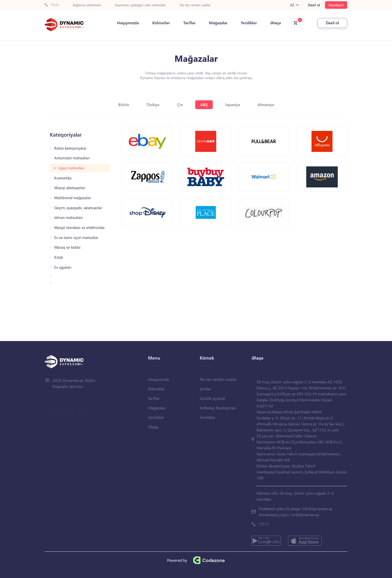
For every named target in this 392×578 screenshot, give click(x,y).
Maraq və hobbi (67, 247)
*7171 (52, 5)
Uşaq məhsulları (71, 168)
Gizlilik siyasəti (212, 398)
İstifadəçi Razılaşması (218, 408)
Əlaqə (276, 23)
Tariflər (189, 23)
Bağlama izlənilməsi (87, 5)
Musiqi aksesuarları (70, 188)
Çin (180, 104)
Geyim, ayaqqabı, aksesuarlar (78, 208)
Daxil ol (314, 5)
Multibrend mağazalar (73, 198)
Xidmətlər (161, 23)
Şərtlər (205, 389)
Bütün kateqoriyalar (70, 148)
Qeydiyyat (336, 5)
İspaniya (233, 104)
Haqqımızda (128, 23)
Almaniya (266, 104)
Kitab (59, 257)
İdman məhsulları (68, 218)
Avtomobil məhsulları (72, 158)
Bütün (124, 104)
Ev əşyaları (63, 267)
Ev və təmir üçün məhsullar (76, 238)
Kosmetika (63, 178)
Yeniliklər (249, 23)
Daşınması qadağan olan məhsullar (140, 5)
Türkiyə (153, 104)
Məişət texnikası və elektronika (79, 228)
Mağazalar (218, 23)
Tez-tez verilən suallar (195, 5)
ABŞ (204, 104)
